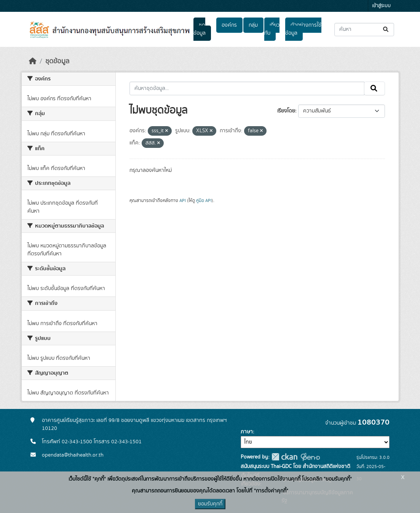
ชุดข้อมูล (200, 29)
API (183, 200)
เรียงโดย (286, 111)
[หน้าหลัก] (33, 61)
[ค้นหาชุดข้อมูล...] (364, 30)
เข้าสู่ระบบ (381, 6)
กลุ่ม (253, 25)
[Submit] (386, 30)
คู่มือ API (204, 200)
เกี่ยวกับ (272, 29)
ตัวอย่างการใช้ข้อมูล (303, 29)
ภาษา (247, 432)
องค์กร (229, 25)
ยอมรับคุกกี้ (210, 504)
